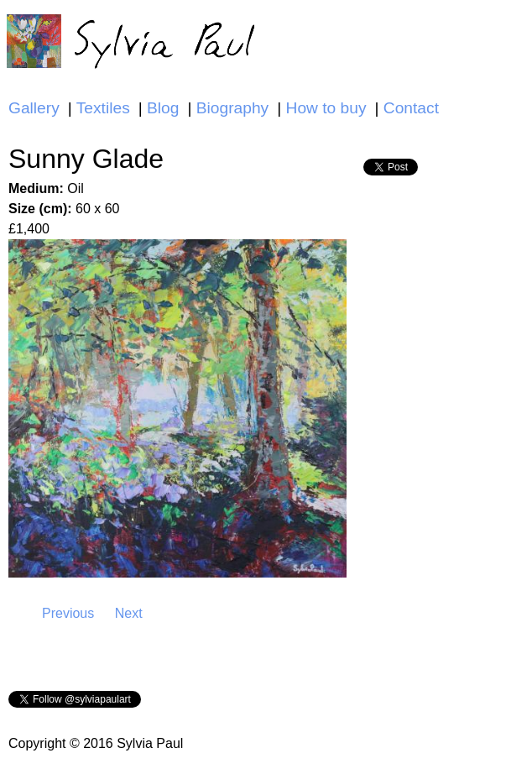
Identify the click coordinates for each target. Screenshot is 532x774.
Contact (411, 108)
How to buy (326, 108)
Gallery (34, 108)
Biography (232, 108)
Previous (68, 613)
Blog (163, 108)
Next (129, 613)
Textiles (103, 108)
